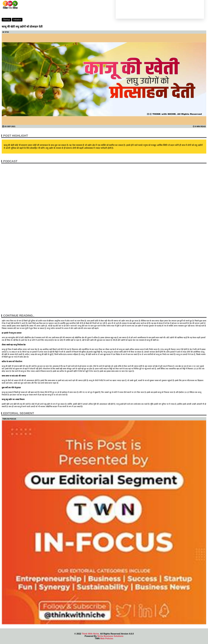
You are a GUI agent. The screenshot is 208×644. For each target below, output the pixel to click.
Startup (6, 20)
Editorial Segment (19, 413)
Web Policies (107, 639)
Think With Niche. (91, 634)
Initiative (17, 20)
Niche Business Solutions (110, 636)
